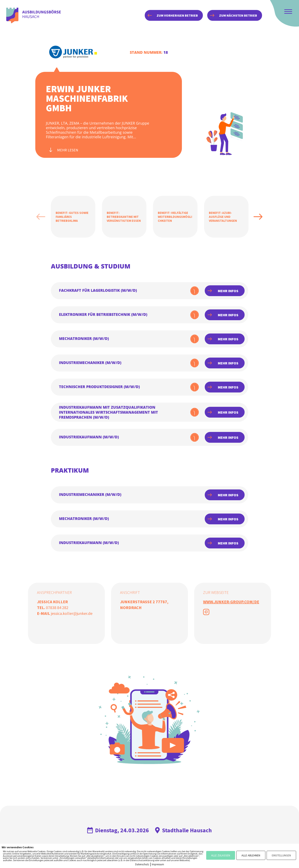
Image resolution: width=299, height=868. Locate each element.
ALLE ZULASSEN (221, 855)
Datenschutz (142, 864)
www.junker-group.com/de (231, 602)
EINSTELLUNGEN (281, 855)
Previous (41, 217)
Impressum (158, 864)
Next (258, 217)
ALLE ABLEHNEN (251, 855)
